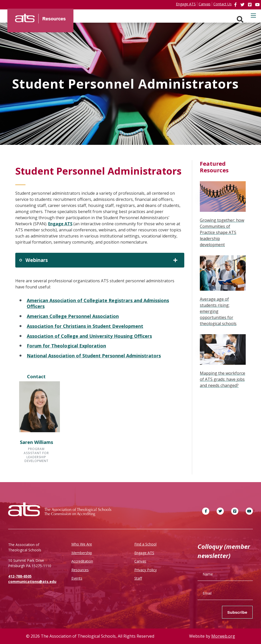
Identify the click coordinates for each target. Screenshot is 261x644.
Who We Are (82, 544)
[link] (236, 5)
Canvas (140, 561)
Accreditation (82, 561)
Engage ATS (60, 224)
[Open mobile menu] (253, 16)
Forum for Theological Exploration (66, 346)
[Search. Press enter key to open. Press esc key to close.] (240, 19)
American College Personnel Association (73, 316)
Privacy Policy (146, 570)
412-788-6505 (20, 576)
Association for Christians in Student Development (85, 326)
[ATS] (40, 17)
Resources (80, 570)
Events (77, 578)
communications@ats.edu (32, 582)
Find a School (145, 544)
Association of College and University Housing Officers (89, 336)
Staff (138, 578)
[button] (36, 422)
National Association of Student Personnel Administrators (94, 356)
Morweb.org (223, 636)
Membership (82, 553)
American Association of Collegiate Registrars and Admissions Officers (98, 303)
